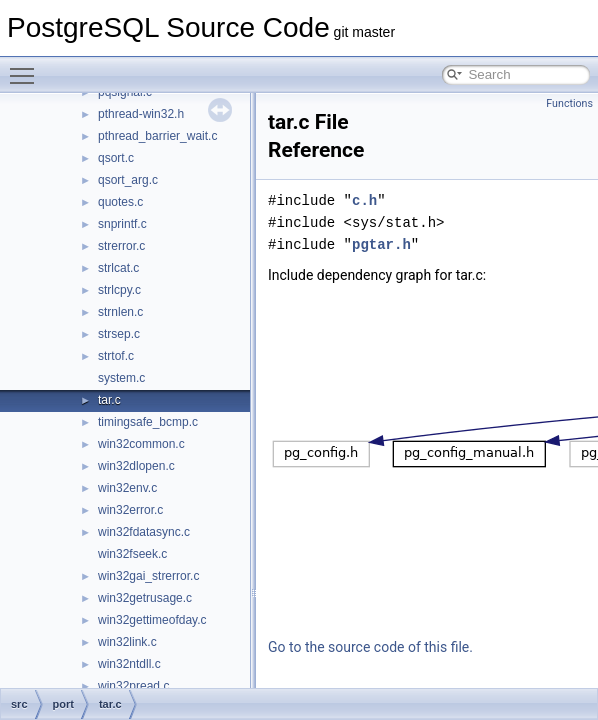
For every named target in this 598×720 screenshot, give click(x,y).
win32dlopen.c (136, 466)
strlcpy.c (119, 290)
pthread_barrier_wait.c (157, 136)
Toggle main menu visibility (27, 67)
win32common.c (141, 444)
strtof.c (116, 356)
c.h (364, 200)
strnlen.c (120, 312)
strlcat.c (118, 268)
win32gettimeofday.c (152, 620)
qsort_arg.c (128, 180)
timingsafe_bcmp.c (148, 422)
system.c (121, 378)
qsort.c (116, 158)
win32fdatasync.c (144, 532)
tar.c (109, 400)
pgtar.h (381, 244)
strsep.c (119, 334)
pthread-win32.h (141, 114)
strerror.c (121, 246)
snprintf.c (122, 224)
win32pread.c (133, 686)
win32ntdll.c (129, 664)
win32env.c (127, 488)
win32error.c (130, 510)
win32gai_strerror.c (148, 576)
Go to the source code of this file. (370, 647)
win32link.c (127, 642)
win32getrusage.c (145, 598)
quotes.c (120, 202)
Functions (569, 103)
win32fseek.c (132, 554)
